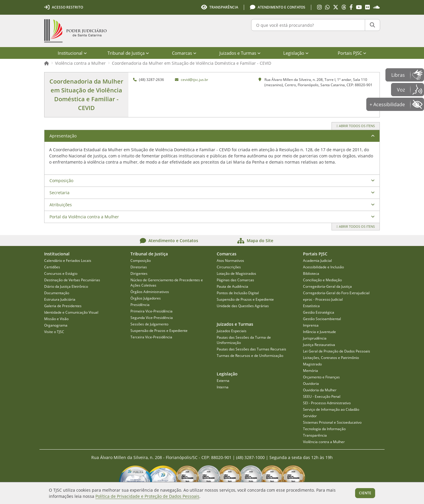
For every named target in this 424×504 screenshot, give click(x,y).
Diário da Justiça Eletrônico (66, 286)
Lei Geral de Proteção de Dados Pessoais (337, 351)
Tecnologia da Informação (324, 429)
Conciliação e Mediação (322, 280)
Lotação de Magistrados (236, 273)
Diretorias (139, 267)
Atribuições (61, 205)
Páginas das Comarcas (235, 280)
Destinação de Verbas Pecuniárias (72, 280)
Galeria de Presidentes (63, 306)
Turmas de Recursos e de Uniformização (250, 356)
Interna (223, 387)
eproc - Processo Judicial (323, 299)
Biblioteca (311, 273)
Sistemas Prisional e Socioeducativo (332, 422)
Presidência (140, 305)
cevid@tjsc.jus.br (194, 80)
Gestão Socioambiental (322, 319)
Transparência (315, 435)
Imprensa (311, 325)
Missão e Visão (56, 319)
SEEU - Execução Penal (322, 396)
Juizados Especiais (232, 331)
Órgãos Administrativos (150, 292)
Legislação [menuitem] (296, 53)
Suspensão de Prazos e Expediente (159, 331)
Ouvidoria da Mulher (320, 390)
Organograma (56, 325)
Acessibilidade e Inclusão (323, 267)
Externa (223, 381)
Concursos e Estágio (61, 273)
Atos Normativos (230, 261)
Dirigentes (139, 273)
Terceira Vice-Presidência (151, 337)
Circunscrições (229, 267)
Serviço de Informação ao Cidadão (331, 409)
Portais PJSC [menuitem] (352, 53)
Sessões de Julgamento (149, 324)
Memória (310, 371)
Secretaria (59, 193)
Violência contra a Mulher (80, 63)
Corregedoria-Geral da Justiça (327, 286)
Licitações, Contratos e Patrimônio (331, 358)
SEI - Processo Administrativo (327, 403)
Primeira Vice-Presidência (151, 311)
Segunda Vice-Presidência (152, 318)
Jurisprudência (315, 338)
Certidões (52, 267)
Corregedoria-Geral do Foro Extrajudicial (336, 293)
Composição (61, 181)
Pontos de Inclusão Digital (238, 293)
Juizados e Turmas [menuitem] (240, 53)
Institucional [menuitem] (72, 53)
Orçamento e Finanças (321, 377)
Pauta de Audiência (232, 286)
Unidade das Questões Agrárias (243, 306)
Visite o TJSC (54, 332)
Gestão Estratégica (319, 312)
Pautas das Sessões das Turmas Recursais (251, 349)
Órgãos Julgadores (146, 298)
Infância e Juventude (319, 332)
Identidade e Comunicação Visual (71, 312)
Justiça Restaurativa (319, 345)
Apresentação (63, 136)
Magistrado (312, 364)
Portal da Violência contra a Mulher (84, 217)
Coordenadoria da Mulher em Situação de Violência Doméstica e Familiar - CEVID (192, 63)
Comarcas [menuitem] (184, 53)
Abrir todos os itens (356, 126)
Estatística (311, 306)
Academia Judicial (317, 261)
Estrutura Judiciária (60, 299)
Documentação (57, 293)
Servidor (310, 416)
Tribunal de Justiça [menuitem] (128, 53)
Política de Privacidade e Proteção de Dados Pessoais (147, 496)
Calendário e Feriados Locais (68, 261)
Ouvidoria (311, 384)
